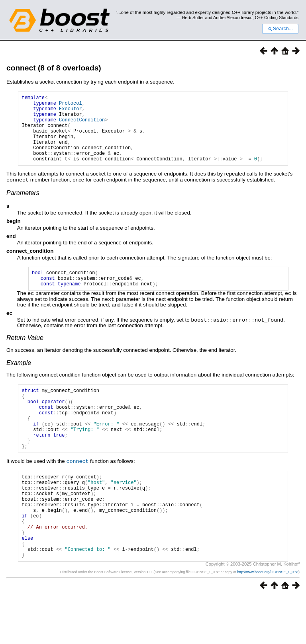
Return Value (25, 354)
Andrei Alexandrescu (233, 18)
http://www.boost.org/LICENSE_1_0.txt (268, 619)
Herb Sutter (193, 18)
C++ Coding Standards (277, 18)
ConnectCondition (82, 126)
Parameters (23, 207)
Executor (71, 112)
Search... (280, 29)
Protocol (71, 105)
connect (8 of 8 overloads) (54, 68)
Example (19, 379)
